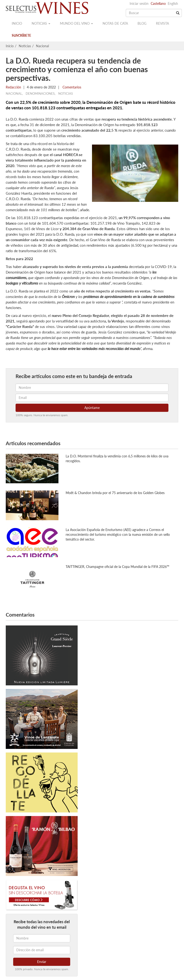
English (173, 3)
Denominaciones (40, 93)
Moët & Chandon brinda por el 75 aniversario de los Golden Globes (115, 493)
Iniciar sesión (139, 3)
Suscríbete (21, 35)
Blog (142, 23)
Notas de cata (115, 23)
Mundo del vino (76, 23)
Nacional (42, 46)
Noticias (41, 23)
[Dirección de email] (42, 950)
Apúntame (92, 408)
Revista (162, 23)
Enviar (42, 962)
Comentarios (71, 87)
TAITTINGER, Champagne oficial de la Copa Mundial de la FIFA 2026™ (118, 567)
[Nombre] (42, 938)
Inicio (17, 23)
